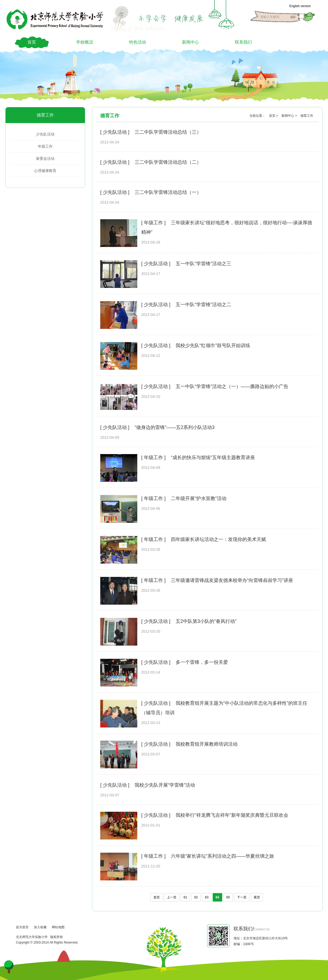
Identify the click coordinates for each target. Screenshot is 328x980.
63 (207, 897)
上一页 (172, 897)
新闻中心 (190, 42)
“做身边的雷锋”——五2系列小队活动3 (175, 427)
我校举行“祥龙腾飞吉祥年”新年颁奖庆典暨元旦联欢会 (232, 815)
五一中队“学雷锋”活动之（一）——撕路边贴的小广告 (232, 386)
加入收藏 (40, 927)
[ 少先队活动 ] (115, 132)
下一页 (242, 897)
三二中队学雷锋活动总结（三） (168, 132)
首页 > (274, 116)
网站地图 (58, 927)
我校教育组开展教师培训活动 (207, 744)
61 (185, 897)
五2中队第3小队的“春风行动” (206, 621)
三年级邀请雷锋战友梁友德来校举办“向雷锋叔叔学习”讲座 (232, 580)
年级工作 (45, 146)
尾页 (257, 897)
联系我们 (243, 42)
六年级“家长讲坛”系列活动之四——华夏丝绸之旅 (222, 856)
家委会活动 (45, 158)
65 (228, 897)
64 (217, 897)
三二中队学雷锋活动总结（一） (168, 192)
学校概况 (85, 42)
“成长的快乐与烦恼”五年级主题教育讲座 (213, 458)
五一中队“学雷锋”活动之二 (203, 305)
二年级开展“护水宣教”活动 (199, 498)
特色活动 (138, 42)
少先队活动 (45, 134)
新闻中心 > (290, 116)
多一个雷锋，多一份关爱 (202, 662)
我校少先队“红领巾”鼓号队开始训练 (213, 346)
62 (196, 897)
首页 (32, 42)
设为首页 (22, 927)
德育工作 (45, 115)
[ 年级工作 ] (153, 223)
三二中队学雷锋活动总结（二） (168, 162)
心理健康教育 (45, 171)
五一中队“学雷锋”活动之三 (203, 264)
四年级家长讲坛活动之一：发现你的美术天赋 (218, 539)
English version (300, 6)
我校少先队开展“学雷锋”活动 (165, 785)
